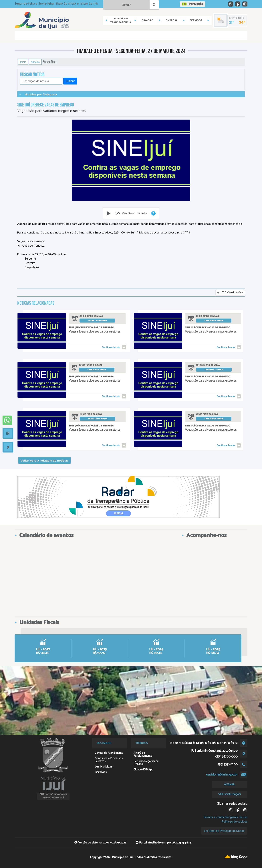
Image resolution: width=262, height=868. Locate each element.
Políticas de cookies (235, 822)
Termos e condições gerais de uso (225, 817)
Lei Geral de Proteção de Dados (224, 831)
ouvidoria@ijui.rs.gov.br (222, 775)
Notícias (35, 62)
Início (23, 62)
